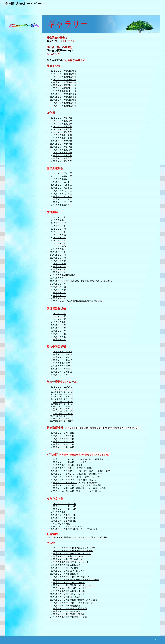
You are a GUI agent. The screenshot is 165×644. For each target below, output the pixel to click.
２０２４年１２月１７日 (63, 389)
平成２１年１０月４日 (65, 485)
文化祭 (51, 113)
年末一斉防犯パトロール (62, 382)
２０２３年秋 (59, 223)
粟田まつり (54, 66)
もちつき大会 (55, 498)
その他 (51, 543)
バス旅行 (52, 454)
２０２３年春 (59, 226)
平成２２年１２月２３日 (65, 529)
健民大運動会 (55, 168)
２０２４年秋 (59, 220)
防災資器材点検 (56, 308)
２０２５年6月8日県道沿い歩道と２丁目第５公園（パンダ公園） (77, 537)
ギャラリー (68, 24)
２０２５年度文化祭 (63, 118)
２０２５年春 (59, 217)
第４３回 (68, 173)
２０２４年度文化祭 (63, 121)
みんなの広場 (54, 60)
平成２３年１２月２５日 (63, 526)
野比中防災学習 (56, 347)
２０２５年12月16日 (63, 387)
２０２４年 (58, 173)
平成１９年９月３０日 (65, 491)
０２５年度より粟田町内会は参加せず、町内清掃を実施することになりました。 (103, 428)
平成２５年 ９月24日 (64, 474)
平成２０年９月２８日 (65, 488)
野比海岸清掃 (55, 428)
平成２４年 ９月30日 (65, 477)
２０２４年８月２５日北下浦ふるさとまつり (74, 548)
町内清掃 (52, 534)
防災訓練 (52, 212)
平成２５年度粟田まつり (65, 97)
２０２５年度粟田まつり (65, 71)
